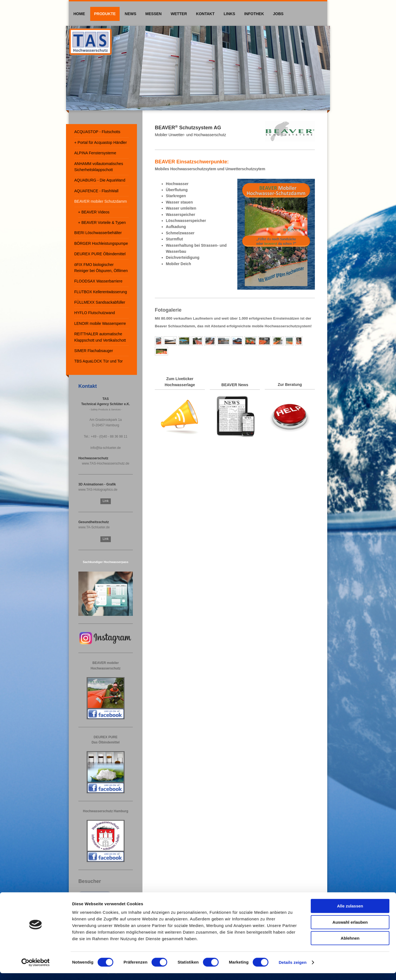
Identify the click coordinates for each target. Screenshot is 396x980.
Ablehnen (350, 945)
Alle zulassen (350, 913)
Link (106, 501)
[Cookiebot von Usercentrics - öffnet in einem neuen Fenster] (36, 969)
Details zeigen (292, 969)
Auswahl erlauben (350, 929)
